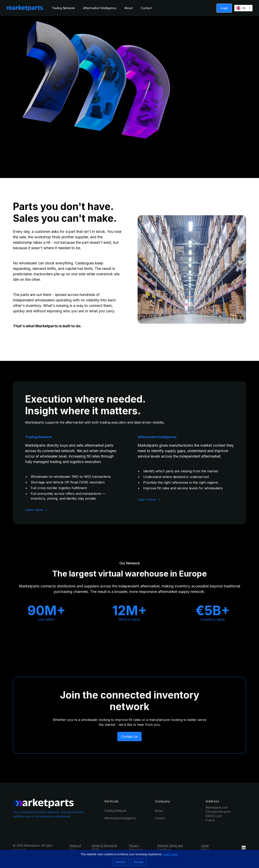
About (129, 8)
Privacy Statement (136, 848)
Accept (139, 862)
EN (241, 8)
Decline (121, 862)
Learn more (170, 854)
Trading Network (63, 8)
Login (224, 8)
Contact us (129, 737)
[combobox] (243, 8)
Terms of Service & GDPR (104, 848)
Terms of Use (75, 848)
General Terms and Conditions (170, 848)
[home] (25, 8)
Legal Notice (205, 848)
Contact (146, 8)
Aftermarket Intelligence (100, 8)
